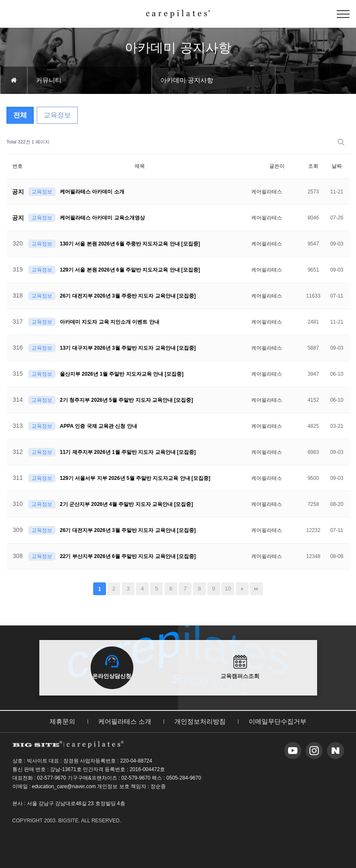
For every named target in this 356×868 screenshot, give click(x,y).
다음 (242, 589)
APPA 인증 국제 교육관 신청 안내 (99, 426)
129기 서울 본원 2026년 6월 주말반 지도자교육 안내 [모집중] (130, 270)
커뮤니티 (49, 80)
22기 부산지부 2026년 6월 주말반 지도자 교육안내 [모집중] (128, 556)
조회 (313, 166)
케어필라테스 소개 (125, 721)
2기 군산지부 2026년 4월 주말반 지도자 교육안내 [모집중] (126, 504)
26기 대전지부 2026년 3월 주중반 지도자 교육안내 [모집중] (128, 296)
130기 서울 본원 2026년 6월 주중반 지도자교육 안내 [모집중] (130, 244)
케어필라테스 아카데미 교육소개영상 (102, 218)
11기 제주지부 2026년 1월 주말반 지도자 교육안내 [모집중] (128, 452)
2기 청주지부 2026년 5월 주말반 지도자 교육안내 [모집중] (126, 400)
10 (228, 589)
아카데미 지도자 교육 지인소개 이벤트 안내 (110, 322)
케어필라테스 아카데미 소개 (92, 192)
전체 (20, 115)
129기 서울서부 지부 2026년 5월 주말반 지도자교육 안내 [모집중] (135, 478)
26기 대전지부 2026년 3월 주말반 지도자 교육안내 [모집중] (128, 530)
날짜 (337, 166)
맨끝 (256, 589)
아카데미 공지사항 (187, 80)
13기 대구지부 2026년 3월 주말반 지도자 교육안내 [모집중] (128, 348)
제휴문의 (62, 721)
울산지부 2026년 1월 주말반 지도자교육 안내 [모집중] (122, 374)
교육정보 (57, 115)
